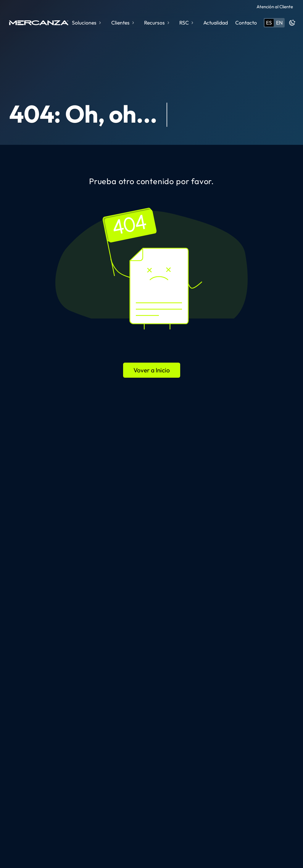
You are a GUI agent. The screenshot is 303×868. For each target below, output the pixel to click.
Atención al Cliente (275, 7)
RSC (187, 23)
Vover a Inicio (152, 370)
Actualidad (216, 23)
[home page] (39, 23)
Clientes (123, 23)
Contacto (246, 23)
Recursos (157, 23)
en (279, 23)
